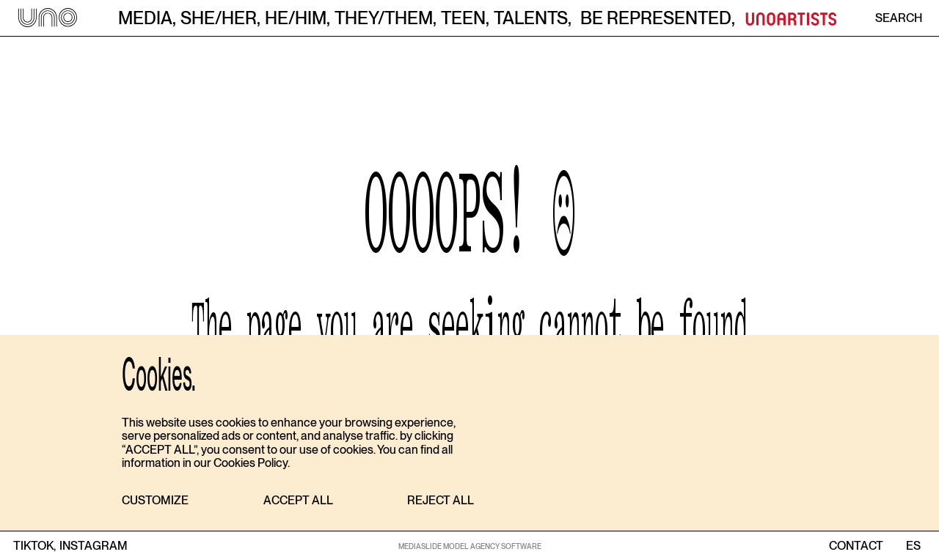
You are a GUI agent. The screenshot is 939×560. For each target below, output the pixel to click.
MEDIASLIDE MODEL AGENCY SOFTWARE (470, 546)
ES (913, 546)
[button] (155, 501)
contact (856, 546)
